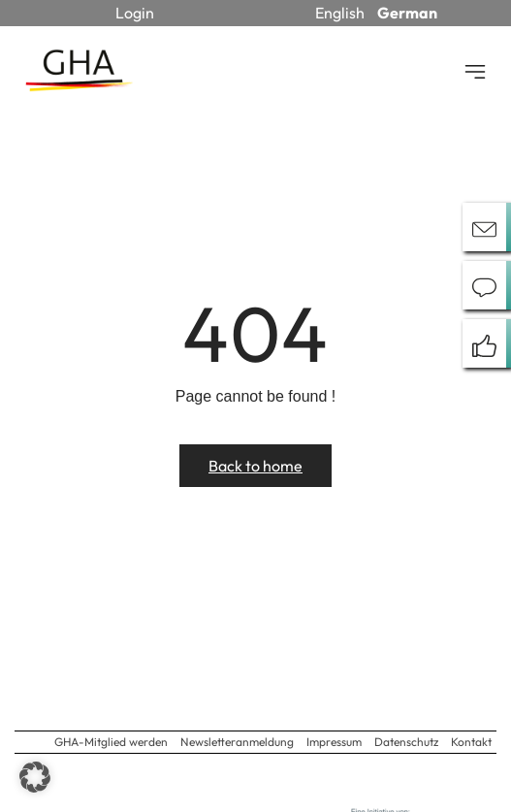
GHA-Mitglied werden (111, 742)
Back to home (255, 466)
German (407, 13)
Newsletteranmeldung (237, 742)
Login (135, 13)
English (340, 13)
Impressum (334, 742)
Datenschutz (406, 742)
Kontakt (471, 742)
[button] (35, 777)
